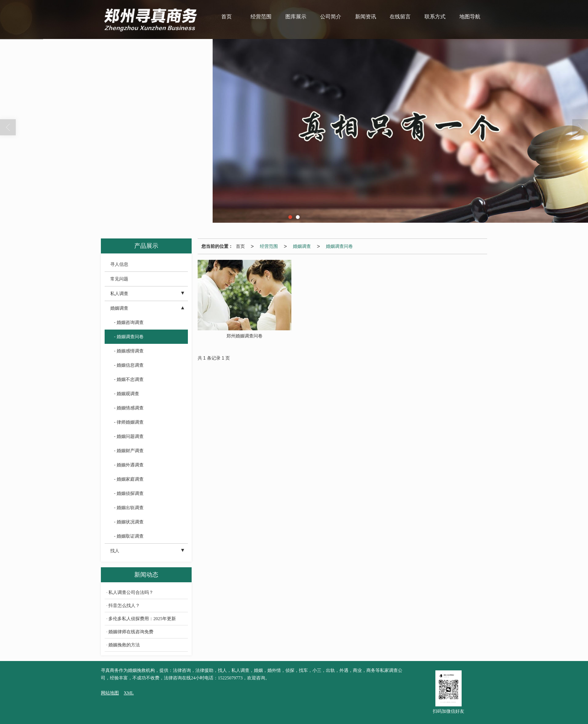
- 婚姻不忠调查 (129, 379)
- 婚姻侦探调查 (129, 493)
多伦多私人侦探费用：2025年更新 (142, 619)
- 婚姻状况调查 (129, 522)
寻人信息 (119, 264)
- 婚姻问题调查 (129, 436)
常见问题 (119, 279)
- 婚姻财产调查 (129, 451)
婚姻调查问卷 (339, 246)
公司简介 (331, 17)
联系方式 (435, 17)
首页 (226, 17)
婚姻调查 (302, 246)
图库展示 (296, 17)
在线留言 (400, 17)
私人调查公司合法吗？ (131, 592)
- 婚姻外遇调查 (129, 465)
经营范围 (261, 17)
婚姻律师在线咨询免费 (131, 632)
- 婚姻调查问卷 (129, 337)
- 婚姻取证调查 (129, 536)
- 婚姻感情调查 (129, 351)
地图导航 (470, 17)
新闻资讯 (366, 17)
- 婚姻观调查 (127, 394)
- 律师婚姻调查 (129, 422)
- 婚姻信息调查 (129, 365)
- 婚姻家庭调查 (129, 479)
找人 (115, 551)
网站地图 (110, 693)
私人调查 (119, 294)
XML (129, 693)
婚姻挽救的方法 (124, 645)
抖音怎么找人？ (124, 606)
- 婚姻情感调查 (129, 408)
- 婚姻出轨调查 (129, 508)
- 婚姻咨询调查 (129, 322)
